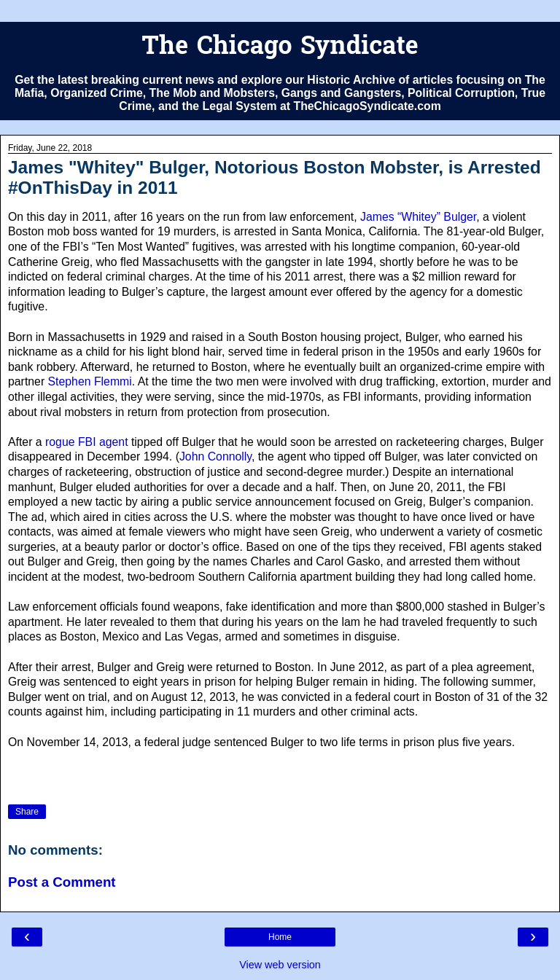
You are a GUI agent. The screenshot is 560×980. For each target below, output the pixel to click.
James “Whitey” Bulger (418, 217)
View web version (280, 965)
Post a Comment (62, 882)
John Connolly (215, 456)
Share (27, 812)
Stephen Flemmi (90, 381)
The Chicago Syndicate (280, 48)
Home (280, 937)
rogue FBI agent (87, 442)
